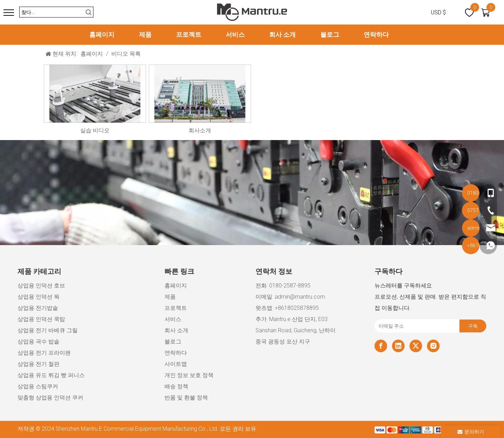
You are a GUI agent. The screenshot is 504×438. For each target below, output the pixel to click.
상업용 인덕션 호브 (41, 286)
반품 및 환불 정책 (186, 398)
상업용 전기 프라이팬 (44, 353)
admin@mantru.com (300, 297)
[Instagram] (433, 346)
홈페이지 (102, 34)
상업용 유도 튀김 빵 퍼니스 (51, 375)
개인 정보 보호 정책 (189, 375)
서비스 (235, 34)
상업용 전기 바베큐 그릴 (48, 330)
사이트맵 (176, 364)
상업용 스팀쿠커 (38, 386)
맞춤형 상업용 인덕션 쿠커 (50, 398)
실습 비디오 (95, 130)
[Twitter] (416, 346)
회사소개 (200, 130)
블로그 (330, 34)
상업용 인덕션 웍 (38, 297)
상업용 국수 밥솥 (38, 342)
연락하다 (376, 34)
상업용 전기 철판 (38, 364)
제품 (145, 34)
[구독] (473, 326)
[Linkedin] (398, 346)
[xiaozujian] (430, 429)
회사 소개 (282, 34)
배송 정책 (176, 386)
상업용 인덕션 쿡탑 (41, 319)
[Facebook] (381, 346)
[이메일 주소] (415, 326)
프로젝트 (189, 34)
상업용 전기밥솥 (38, 308)
